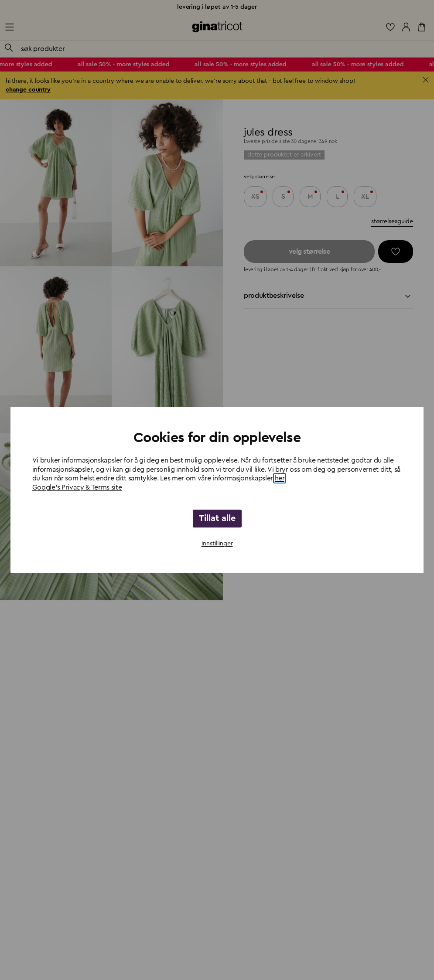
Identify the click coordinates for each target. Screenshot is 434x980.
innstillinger (217, 544)
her (280, 478)
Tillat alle (217, 518)
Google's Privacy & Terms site (77, 487)
